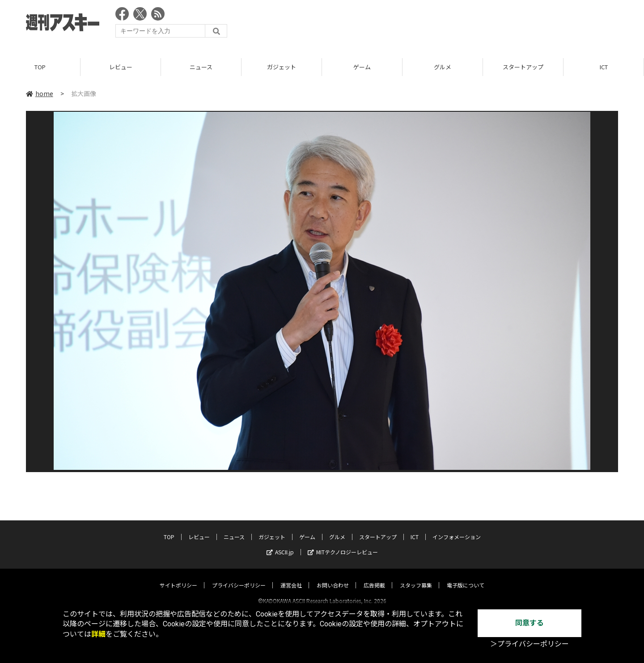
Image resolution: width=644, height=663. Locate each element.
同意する (530, 623)
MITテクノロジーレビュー (343, 544)
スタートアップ (523, 67)
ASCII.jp (280, 544)
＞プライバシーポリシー (530, 644)
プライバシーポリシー (239, 577)
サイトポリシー (178, 577)
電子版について (466, 577)
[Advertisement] (455, 25)
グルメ (443, 67)
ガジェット (282, 67)
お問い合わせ (333, 577)
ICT (604, 67)
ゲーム (362, 67)
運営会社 (291, 577)
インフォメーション (457, 529)
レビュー (121, 67)
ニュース (201, 67)
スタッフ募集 (416, 577)
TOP (40, 67)
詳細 (98, 634)
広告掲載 (374, 577)
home (40, 93)
